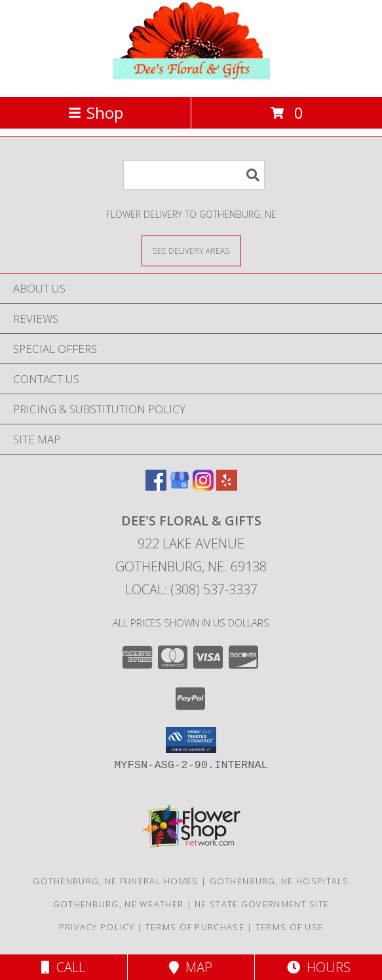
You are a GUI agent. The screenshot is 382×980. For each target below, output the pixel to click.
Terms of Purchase (195, 927)
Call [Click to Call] (63, 967)
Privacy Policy (97, 927)
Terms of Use (290, 927)
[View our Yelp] (227, 486)
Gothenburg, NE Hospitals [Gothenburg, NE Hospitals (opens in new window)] (279, 881)
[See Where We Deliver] (191, 250)
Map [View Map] (191, 967)
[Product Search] (194, 175)
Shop (96, 112)
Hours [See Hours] (319, 967)
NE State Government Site (262, 904)
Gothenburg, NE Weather (119, 904)
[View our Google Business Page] (180, 486)
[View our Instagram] (203, 486)
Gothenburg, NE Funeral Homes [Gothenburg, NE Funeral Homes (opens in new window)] (115, 881)
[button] (191, 740)
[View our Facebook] (156, 486)
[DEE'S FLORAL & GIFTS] (191, 78)
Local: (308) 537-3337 (191, 589)
